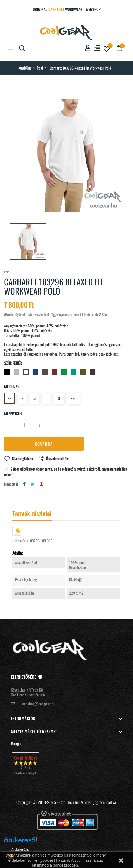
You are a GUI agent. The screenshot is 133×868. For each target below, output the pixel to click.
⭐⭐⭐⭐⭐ (25, 765)
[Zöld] (65, 373)
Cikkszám (20, 541)
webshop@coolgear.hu (38, 704)
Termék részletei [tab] (32, 513)
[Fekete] (7, 373)
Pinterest (41, 484)
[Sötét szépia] (93, 373)
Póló (7, 272)
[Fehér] (27, 373)
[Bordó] (55, 373)
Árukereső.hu (20, 849)
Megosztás (24, 484)
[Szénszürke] (46, 373)
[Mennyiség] (22, 425)
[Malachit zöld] (74, 373)
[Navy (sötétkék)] (36, 373)
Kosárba (44, 444)
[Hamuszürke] (17, 373)
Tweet (33, 484)
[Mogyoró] (84, 373)
